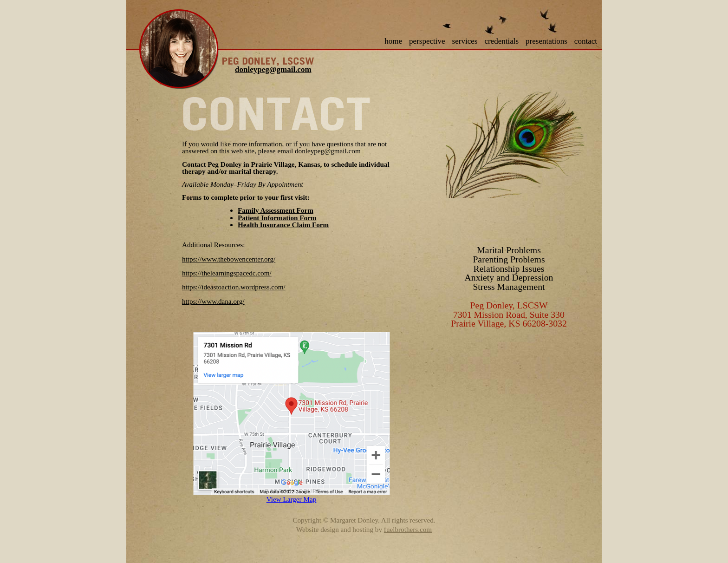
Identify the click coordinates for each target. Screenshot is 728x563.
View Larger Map (292, 499)
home (393, 41)
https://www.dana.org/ (213, 301)
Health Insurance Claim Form (283, 225)
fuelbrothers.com (408, 529)
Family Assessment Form (276, 210)
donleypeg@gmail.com (273, 69)
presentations (546, 41)
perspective (427, 41)
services (465, 41)
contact (586, 41)
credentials (501, 41)
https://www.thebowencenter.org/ (229, 259)
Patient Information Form (277, 218)
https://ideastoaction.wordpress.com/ (234, 287)
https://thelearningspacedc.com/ (227, 273)
